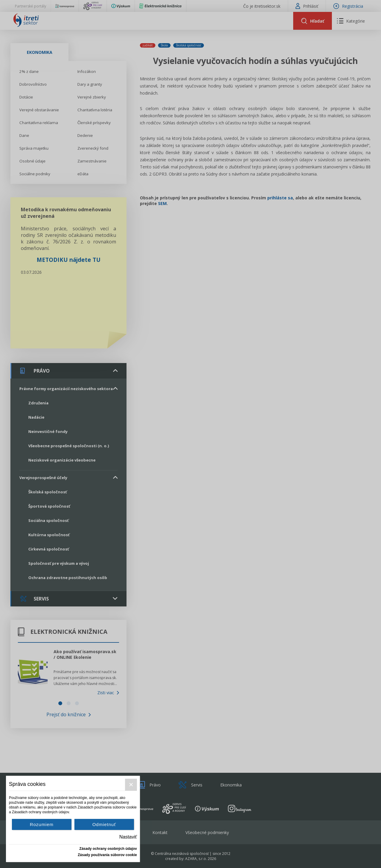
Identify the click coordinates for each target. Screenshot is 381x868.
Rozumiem (42, 824)
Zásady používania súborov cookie (107, 855)
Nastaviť (128, 837)
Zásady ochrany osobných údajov (108, 849)
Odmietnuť (104, 824)
